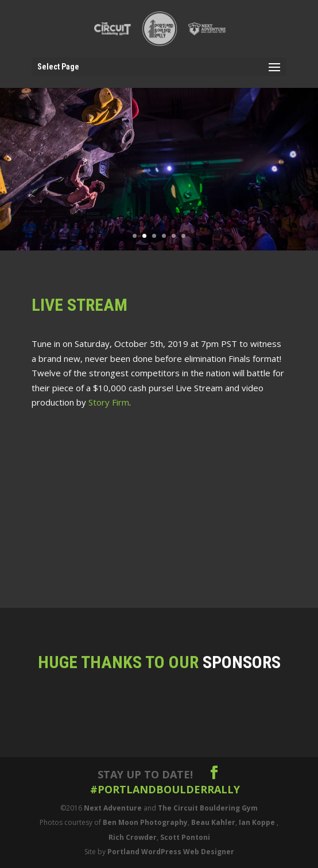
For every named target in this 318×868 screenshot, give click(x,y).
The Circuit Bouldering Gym (208, 808)
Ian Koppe (257, 822)
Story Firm (109, 402)
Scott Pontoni (185, 837)
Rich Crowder (133, 837)
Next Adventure (113, 808)
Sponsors (242, 662)
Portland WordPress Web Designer (171, 852)
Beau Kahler (213, 822)
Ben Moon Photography (145, 822)
